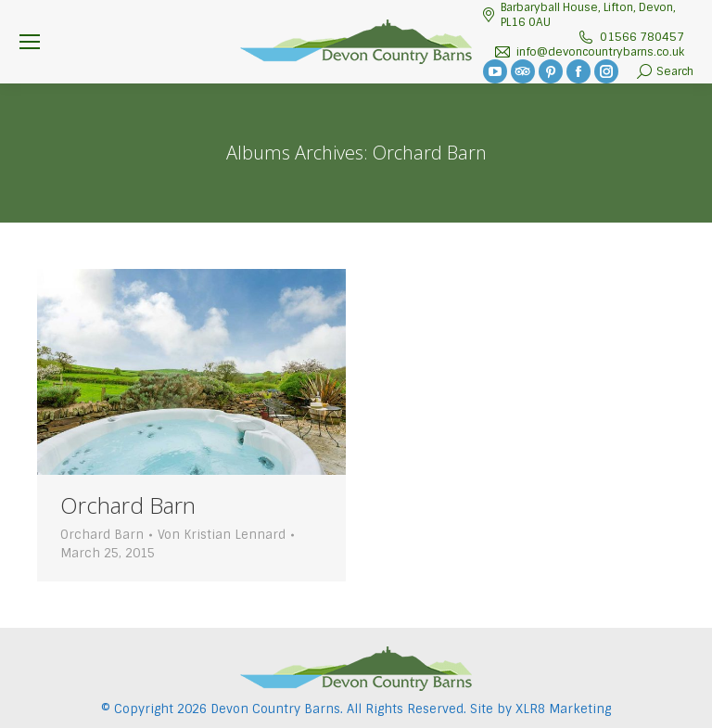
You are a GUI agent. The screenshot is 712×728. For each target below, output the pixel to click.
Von (222, 535)
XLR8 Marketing (563, 709)
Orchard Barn (128, 505)
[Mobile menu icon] (30, 42)
